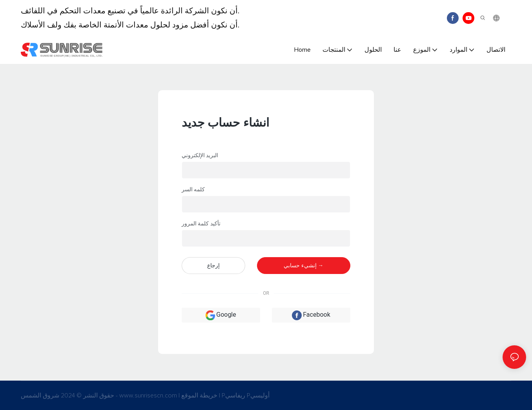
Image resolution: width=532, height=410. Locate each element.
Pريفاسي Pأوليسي (246, 395)
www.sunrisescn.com (149, 395)
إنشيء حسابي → (303, 265)
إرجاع (213, 265)
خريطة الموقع (200, 395)
